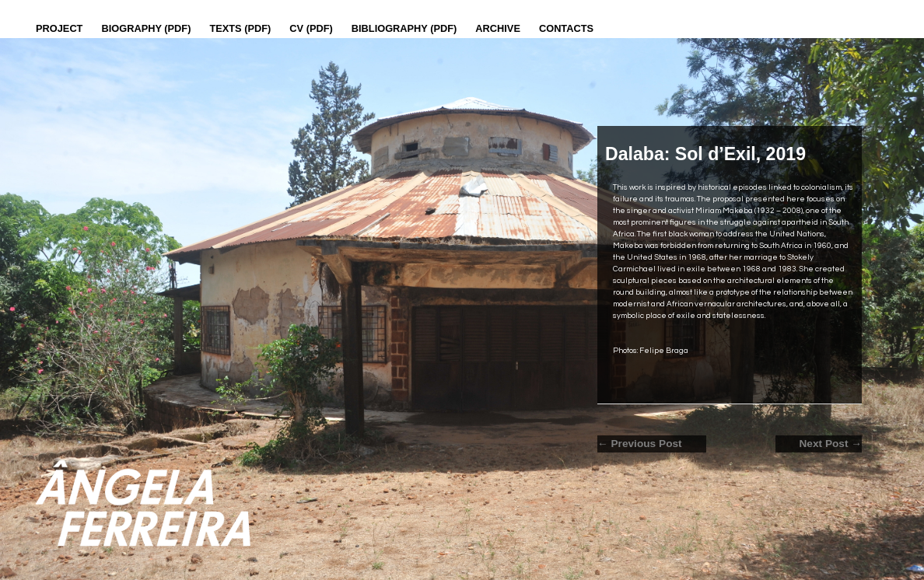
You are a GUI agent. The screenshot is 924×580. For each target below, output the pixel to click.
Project (59, 28)
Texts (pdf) (240, 28)
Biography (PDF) (146, 28)
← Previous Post (640, 444)
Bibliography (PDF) (404, 28)
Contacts (566, 28)
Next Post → (830, 444)
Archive (498, 28)
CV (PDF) (311, 28)
